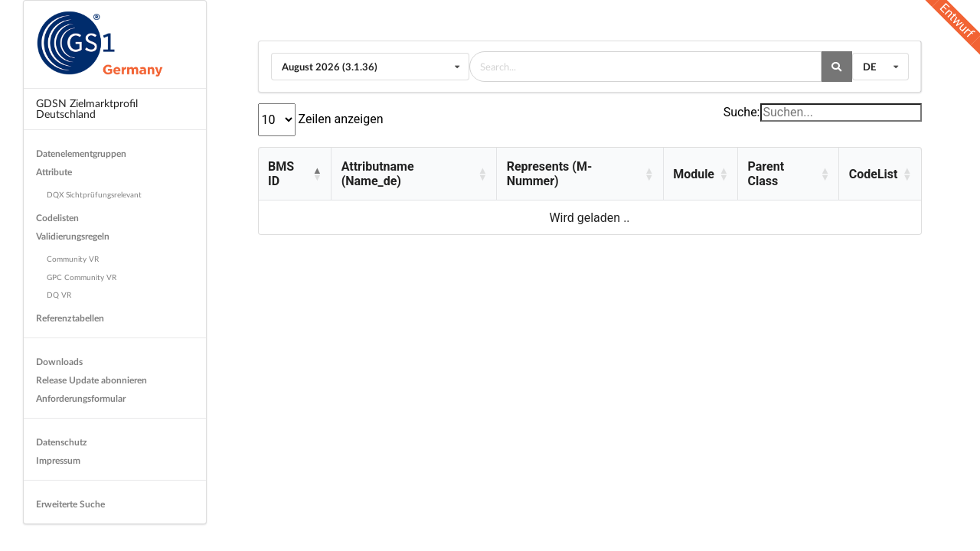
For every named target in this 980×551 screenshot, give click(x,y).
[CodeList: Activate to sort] (879, 174)
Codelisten (57, 218)
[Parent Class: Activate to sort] (788, 174)
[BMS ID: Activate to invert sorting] (295, 174)
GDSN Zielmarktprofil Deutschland (87, 108)
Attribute (54, 172)
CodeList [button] (874, 174)
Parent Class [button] (766, 174)
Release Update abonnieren (91, 380)
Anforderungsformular (81, 398)
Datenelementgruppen (81, 153)
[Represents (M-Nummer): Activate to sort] (580, 174)
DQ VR (59, 295)
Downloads (59, 362)
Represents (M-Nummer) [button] (550, 174)
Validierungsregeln (73, 236)
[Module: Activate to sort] (700, 174)
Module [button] (694, 174)
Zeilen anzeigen (340, 119)
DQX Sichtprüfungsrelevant (94, 194)
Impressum (58, 460)
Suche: (742, 112)
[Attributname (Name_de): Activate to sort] (413, 174)
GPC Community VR (82, 277)
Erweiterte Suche (70, 504)
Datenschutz (62, 442)
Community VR (73, 259)
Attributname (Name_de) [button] (378, 174)
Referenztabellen (70, 318)
